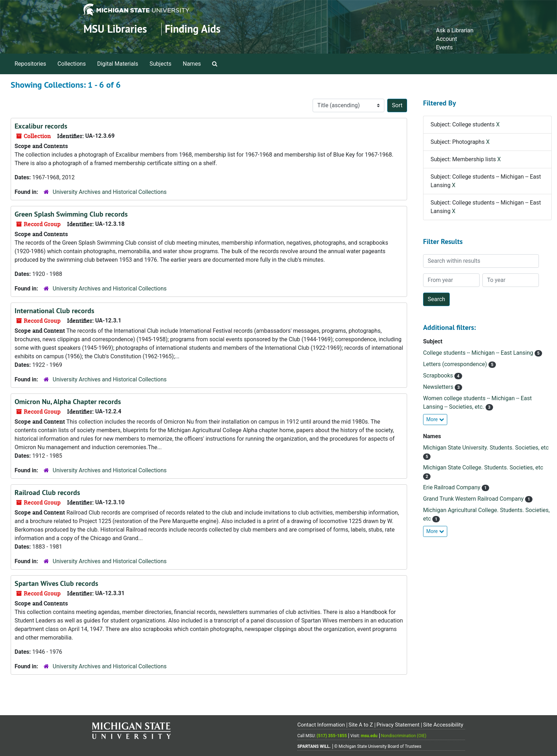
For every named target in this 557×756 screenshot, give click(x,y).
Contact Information (321, 725)
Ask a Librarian (455, 30)
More (435, 419)
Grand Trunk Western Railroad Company (474, 499)
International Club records (54, 311)
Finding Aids (193, 29)
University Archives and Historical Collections (110, 192)
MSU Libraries (115, 29)
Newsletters (439, 387)
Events (444, 47)
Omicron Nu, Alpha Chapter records (68, 402)
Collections (72, 64)
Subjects (160, 64)
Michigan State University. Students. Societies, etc (486, 448)
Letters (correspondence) (456, 364)
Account (446, 39)
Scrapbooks (439, 376)
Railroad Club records (47, 493)
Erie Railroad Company (452, 487)
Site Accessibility (443, 725)
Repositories (30, 64)
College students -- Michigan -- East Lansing (479, 353)
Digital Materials (118, 64)
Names (192, 64)
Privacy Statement (398, 725)
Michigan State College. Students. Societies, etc (483, 467)
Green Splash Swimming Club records (71, 214)
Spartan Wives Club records (56, 583)
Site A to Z (361, 725)
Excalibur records (41, 126)
